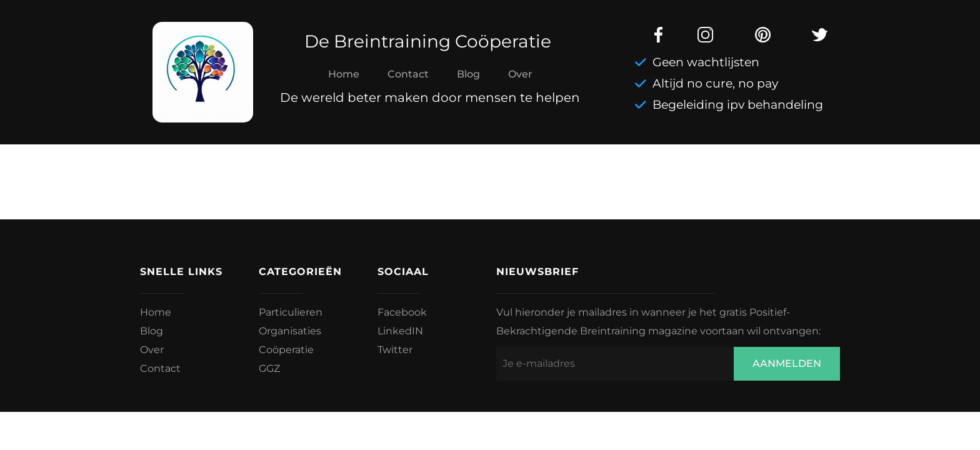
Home (344, 74)
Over (520, 74)
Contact (408, 74)
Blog (468, 74)
